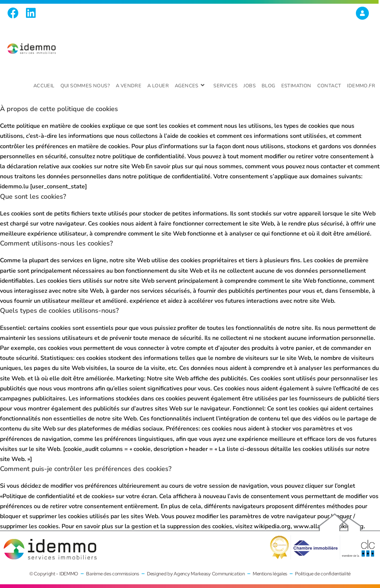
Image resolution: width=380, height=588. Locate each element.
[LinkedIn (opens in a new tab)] (31, 13)
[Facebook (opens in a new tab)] (15, 13)
